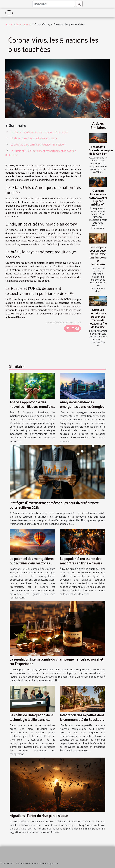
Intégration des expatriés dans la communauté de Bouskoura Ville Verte (82, 719)
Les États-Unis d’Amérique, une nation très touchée (39, 132)
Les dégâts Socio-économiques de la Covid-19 (101, 150)
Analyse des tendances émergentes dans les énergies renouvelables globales (82, 406)
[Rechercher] (54, 4)
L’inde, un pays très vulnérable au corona (34, 138)
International (24, 24)
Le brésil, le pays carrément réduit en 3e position (38, 145)
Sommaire (18, 125)
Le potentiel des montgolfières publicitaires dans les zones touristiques (32, 563)
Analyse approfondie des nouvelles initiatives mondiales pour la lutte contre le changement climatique (32, 409)
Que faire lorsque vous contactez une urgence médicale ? (98, 197)
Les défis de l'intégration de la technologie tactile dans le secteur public (31, 719)
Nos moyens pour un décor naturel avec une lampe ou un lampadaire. (98, 256)
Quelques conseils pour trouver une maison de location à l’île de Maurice (98, 318)
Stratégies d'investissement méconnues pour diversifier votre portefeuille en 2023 (54, 505)
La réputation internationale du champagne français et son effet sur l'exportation (56, 661)
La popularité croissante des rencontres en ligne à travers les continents (81, 563)
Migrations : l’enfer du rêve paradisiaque (39, 816)
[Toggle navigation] (9, 13)
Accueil (9, 24)
